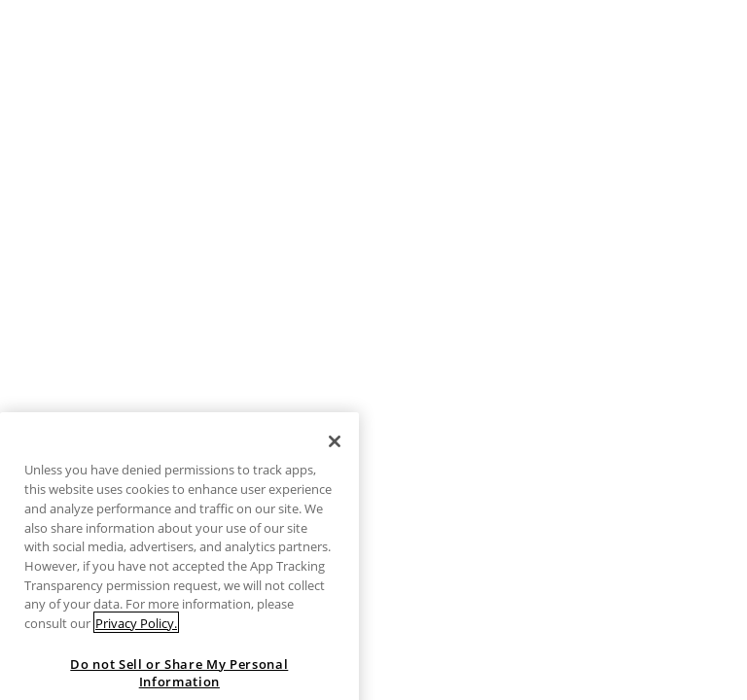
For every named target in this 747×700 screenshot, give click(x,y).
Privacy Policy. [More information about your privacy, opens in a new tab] (136, 639)
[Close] (335, 457)
